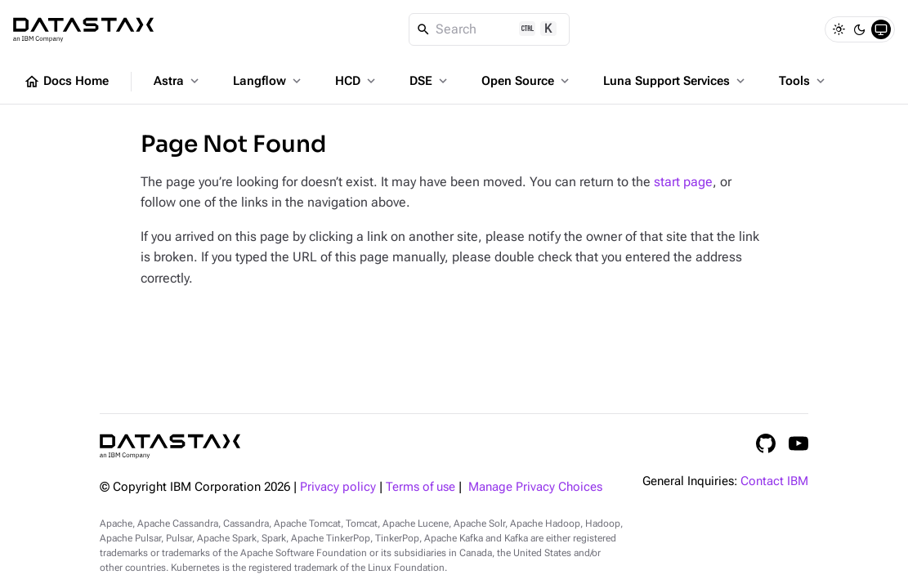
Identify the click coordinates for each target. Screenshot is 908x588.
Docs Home (66, 82)
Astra (178, 81)
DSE (430, 81)
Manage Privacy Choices (535, 487)
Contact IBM (774, 481)
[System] (881, 29)
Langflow (268, 81)
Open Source (527, 81)
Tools (803, 81)
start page (683, 182)
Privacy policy (338, 487)
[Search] (489, 29)
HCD (357, 81)
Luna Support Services (675, 81)
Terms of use (420, 487)
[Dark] (860, 29)
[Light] (839, 29)
